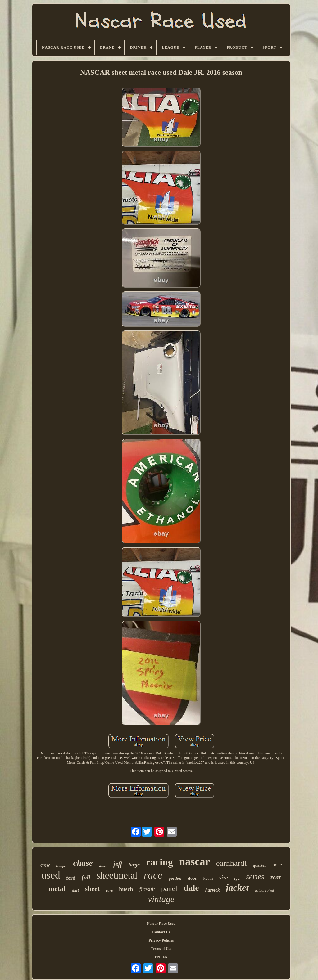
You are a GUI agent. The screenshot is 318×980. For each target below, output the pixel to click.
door (192, 878)
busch (126, 889)
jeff (118, 864)
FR (165, 957)
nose (277, 865)
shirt (75, 890)
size (224, 877)
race (153, 875)
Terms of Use (161, 949)
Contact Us (161, 932)
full (86, 877)
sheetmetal (117, 875)
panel (169, 888)
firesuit (147, 889)
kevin (208, 878)
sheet (93, 889)
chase (83, 863)
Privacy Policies (161, 940)
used (51, 875)
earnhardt (231, 863)
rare (109, 890)
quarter (259, 865)
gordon (175, 878)
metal (57, 889)
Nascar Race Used (161, 924)
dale (191, 888)
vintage (161, 899)
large (134, 865)
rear (276, 877)
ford (71, 878)
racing (159, 862)
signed (103, 866)
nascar (195, 862)
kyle (237, 879)
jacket (237, 887)
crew (45, 865)
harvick (213, 890)
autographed (264, 890)
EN (157, 957)
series (255, 877)
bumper (62, 866)
